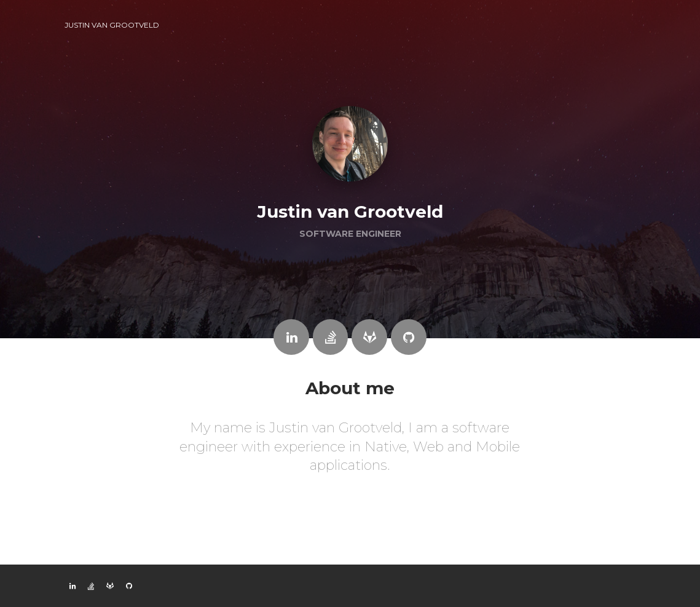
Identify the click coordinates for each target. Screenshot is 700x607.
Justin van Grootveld (112, 25)
